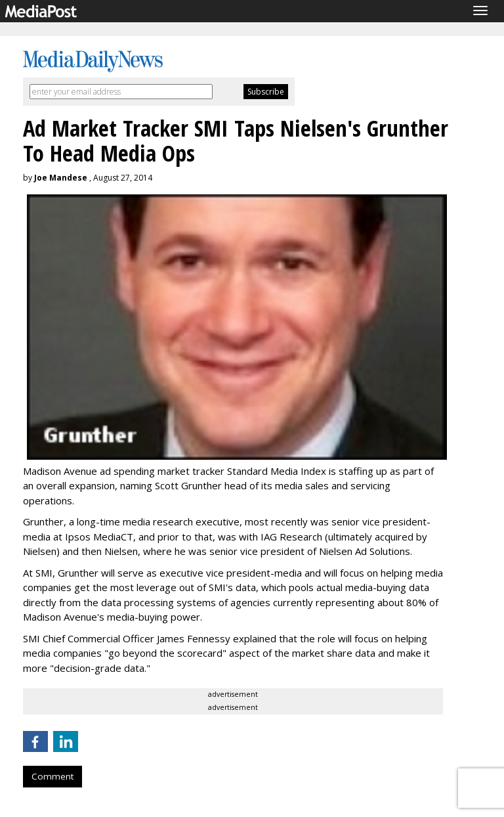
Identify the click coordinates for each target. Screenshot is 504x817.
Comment (52, 776)
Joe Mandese (61, 178)
